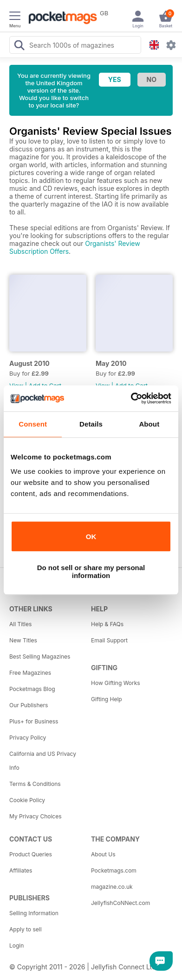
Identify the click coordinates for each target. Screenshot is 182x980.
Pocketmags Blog (32, 689)
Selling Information (34, 913)
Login (16, 945)
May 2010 (111, 363)
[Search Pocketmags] (19, 46)
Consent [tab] (33, 424)
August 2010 (29, 363)
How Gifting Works (116, 683)
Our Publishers (29, 705)
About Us (103, 854)
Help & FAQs (107, 624)
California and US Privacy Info (43, 761)
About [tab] (149, 424)
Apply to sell (26, 929)
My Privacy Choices (36, 816)
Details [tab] (91, 424)
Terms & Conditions (35, 784)
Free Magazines (30, 673)
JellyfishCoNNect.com (120, 903)
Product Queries (31, 854)
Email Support (109, 640)
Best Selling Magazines (40, 656)
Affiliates (21, 870)
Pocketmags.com (114, 870)
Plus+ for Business (34, 721)
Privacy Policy (28, 738)
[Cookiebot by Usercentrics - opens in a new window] (131, 398)
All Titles (20, 624)
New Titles (23, 640)
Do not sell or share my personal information (91, 572)
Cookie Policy (27, 800)
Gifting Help (107, 699)
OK (91, 537)
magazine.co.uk (112, 887)
